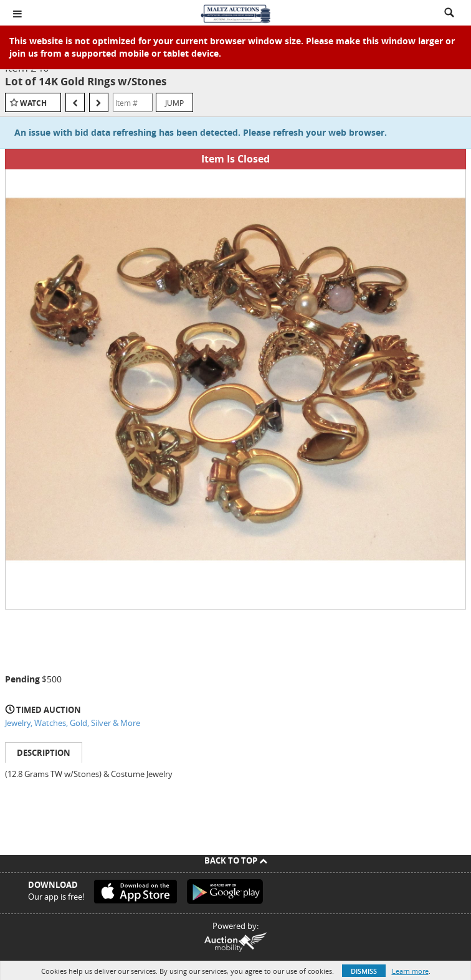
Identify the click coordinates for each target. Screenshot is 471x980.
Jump (174, 103)
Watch (33, 103)
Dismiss (364, 971)
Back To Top (236, 860)
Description (44, 753)
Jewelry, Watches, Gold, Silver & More (73, 723)
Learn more (410, 971)
